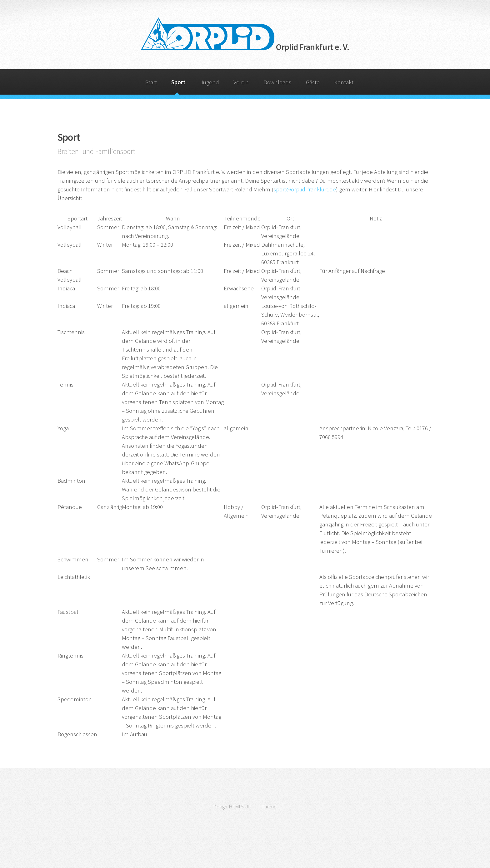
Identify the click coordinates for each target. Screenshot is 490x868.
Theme (269, 806)
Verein (241, 82)
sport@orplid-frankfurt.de (305, 189)
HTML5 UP (240, 806)
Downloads (277, 82)
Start (151, 82)
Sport (178, 82)
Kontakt (344, 82)
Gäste (313, 82)
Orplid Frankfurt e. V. (245, 47)
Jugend (210, 82)
